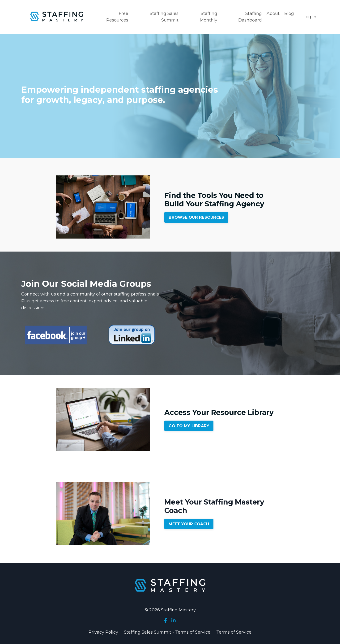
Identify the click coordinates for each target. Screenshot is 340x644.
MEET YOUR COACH (189, 524)
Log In (310, 17)
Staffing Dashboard (250, 17)
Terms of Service (234, 632)
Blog (289, 13)
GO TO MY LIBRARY (189, 426)
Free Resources (117, 17)
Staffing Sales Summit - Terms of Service (167, 632)
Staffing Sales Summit (164, 17)
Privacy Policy (103, 632)
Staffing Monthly (208, 17)
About (273, 13)
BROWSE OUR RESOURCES (196, 217)
